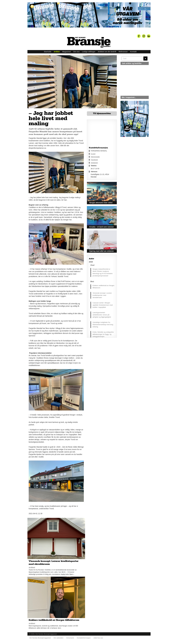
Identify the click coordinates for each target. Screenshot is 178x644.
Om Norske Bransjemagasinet (40, 638)
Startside (48, 52)
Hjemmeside (95, 157)
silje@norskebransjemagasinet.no (132, 160)
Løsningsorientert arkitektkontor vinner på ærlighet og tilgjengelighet (102, 315)
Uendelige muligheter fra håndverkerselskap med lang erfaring (103, 325)
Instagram (94, 163)
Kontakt (133, 52)
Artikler (57, 52)
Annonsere (70, 638)
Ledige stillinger (89, 52)
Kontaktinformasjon (84, 638)
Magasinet (67, 52)
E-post (93, 154)
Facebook (94, 160)
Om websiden (58, 638)
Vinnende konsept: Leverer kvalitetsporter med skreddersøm (102, 295)
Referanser (123, 52)
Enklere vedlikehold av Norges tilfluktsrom (103, 287)
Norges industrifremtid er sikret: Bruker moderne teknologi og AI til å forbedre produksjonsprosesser (103, 272)
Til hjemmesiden (102, 113)
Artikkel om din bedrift (107, 52)
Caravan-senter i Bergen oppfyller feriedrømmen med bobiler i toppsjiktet (103, 305)
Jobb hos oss (98, 638)
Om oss (76, 52)
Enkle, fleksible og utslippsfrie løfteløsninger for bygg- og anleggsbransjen (103, 334)
